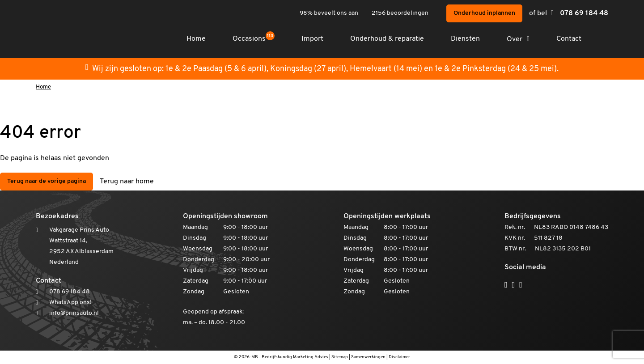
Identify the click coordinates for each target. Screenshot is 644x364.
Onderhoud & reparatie (387, 39)
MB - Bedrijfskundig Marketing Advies (290, 357)
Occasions (254, 39)
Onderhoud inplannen (484, 13)
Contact (569, 39)
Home (196, 39)
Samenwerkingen (368, 357)
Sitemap (340, 357)
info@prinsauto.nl (74, 313)
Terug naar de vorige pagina (47, 181)
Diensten (465, 39)
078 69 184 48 (584, 13)
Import (312, 39)
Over (515, 39)
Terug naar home (127, 182)
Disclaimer (399, 357)
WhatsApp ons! (70, 303)
